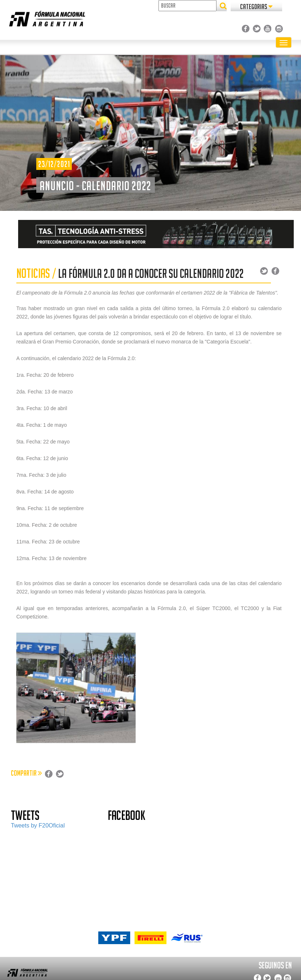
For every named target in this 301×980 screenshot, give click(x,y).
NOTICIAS (33, 273)
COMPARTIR (26, 773)
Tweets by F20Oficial (38, 825)
